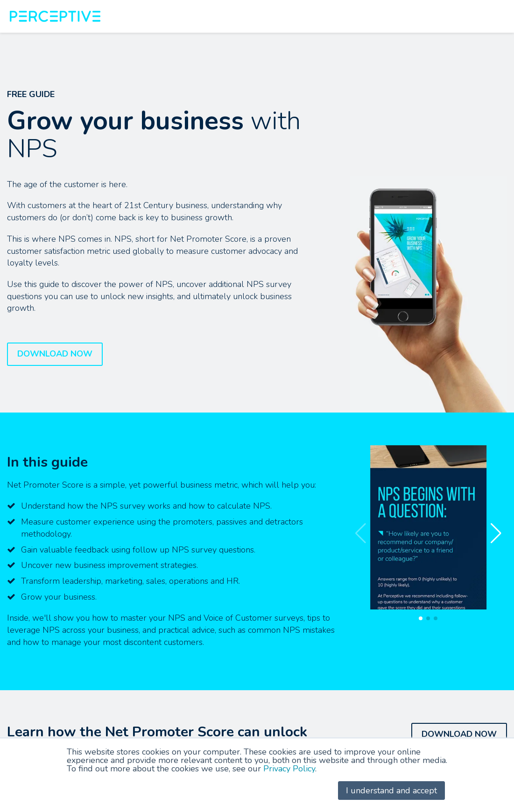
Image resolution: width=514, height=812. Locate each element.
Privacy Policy (289, 769)
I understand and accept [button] (391, 791)
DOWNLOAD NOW (55, 354)
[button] (496, 533)
